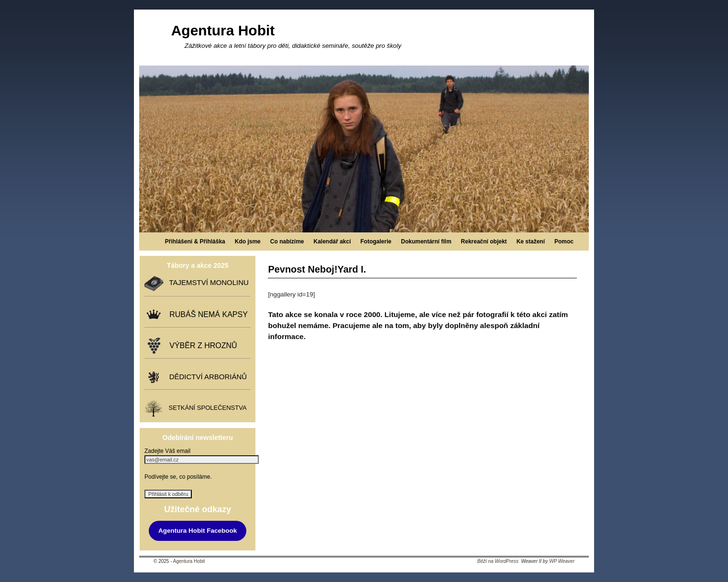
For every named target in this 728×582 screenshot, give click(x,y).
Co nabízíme (287, 242)
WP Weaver (562, 561)
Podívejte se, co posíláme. (178, 477)
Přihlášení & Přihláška (195, 242)
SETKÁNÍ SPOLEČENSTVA (206, 408)
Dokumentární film (426, 242)
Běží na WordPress (498, 561)
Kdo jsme (248, 242)
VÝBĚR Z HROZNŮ (201, 346)
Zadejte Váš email (167, 451)
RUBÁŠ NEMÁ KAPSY (206, 314)
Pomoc (564, 242)
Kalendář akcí (332, 242)
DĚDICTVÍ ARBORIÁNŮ (206, 377)
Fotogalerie (376, 242)
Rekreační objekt (484, 242)
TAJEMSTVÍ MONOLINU (207, 283)
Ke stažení (531, 242)
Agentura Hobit (223, 30)
